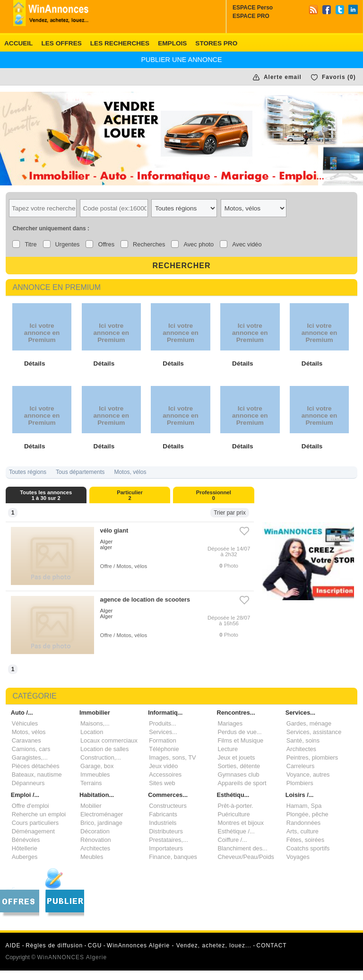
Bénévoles (26, 840)
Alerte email (283, 77)
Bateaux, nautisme (37, 774)
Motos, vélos (130, 472)
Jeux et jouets (236, 757)
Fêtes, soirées (305, 840)
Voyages (298, 857)
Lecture (228, 749)
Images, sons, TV (172, 757)
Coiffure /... (232, 840)
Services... (163, 732)
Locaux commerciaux (109, 740)
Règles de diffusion (54, 945)
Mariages (230, 723)
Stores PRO (216, 43)
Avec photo (199, 244)
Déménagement (33, 831)
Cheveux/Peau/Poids (246, 857)
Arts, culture (302, 831)
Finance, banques (173, 857)
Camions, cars (31, 749)
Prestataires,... (169, 840)
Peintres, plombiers (312, 757)
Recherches (149, 244)
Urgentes (68, 244)
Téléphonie (164, 749)
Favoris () (339, 77)
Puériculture (233, 814)
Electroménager (102, 814)
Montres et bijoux (240, 823)
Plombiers (300, 783)
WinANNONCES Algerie (72, 957)
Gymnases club (238, 774)
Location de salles (104, 749)
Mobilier (91, 806)
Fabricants (163, 814)
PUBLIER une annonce (181, 60)
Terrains (91, 783)
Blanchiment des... (242, 848)
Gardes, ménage (309, 723)
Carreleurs (301, 766)
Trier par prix (230, 513)
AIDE (13, 945)
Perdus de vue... (239, 732)
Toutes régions (28, 472)
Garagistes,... (30, 757)
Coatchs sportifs (308, 848)
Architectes (301, 749)
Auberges (25, 857)
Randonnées (304, 823)
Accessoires (165, 774)
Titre (30, 244)
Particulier (130, 495)
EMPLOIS (172, 43)
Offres (106, 244)
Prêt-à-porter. (235, 806)
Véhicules (25, 723)
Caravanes (26, 740)
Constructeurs (168, 806)
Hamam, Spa (304, 806)
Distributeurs (166, 831)
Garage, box (97, 766)
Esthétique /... (236, 831)
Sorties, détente (239, 766)
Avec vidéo (247, 244)
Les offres (61, 43)
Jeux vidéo (163, 766)
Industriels (163, 823)
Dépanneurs (28, 783)
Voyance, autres (308, 774)
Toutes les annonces (46, 495)
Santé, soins (303, 740)
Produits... (163, 723)
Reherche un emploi (39, 814)
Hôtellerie (25, 848)
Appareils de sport (242, 783)
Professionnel (214, 495)
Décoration (95, 831)
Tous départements (80, 472)
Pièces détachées (36, 766)
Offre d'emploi (30, 806)
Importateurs (166, 848)
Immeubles (95, 774)
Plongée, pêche (307, 814)
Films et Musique (240, 740)
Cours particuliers (35, 823)
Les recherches (120, 43)
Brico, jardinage (101, 823)
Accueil (18, 43)
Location (92, 732)
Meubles (92, 857)
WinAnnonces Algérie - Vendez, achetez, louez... (179, 945)
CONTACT (272, 945)
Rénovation (96, 840)
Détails (35, 363)
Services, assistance (314, 732)
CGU (95, 945)
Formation (163, 740)
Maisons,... (95, 723)
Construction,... (101, 757)
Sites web (162, 783)
